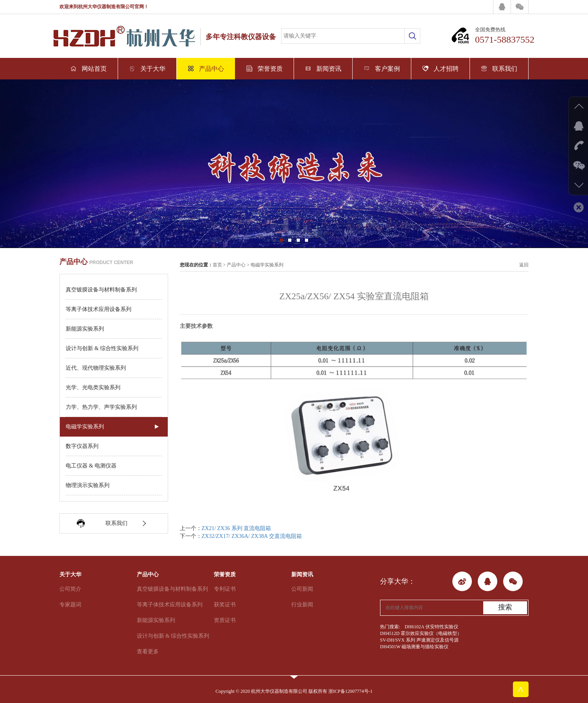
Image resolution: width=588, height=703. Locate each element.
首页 (217, 265)
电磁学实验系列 (85, 427)
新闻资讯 (323, 69)
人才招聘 (440, 69)
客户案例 (382, 69)
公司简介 (70, 589)
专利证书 (225, 589)
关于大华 (147, 69)
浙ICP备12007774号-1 (350, 691)
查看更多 (148, 652)
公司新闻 (302, 589)
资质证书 (225, 620)
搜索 (505, 607)
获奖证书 (225, 605)
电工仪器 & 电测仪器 (91, 466)
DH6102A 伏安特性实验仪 (431, 627)
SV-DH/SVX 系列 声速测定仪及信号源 (419, 640)
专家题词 (70, 605)
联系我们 (499, 69)
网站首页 (89, 69)
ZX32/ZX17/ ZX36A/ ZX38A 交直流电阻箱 (252, 536)
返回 (524, 265)
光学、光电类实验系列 (93, 387)
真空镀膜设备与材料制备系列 (101, 290)
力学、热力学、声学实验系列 (101, 407)
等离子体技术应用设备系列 (99, 309)
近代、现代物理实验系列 (96, 368)
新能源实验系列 (85, 329)
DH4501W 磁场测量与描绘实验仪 (414, 647)
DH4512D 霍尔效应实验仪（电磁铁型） (421, 633)
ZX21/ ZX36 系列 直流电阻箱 (237, 528)
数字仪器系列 (82, 446)
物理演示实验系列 (88, 485)
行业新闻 (302, 605)
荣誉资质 (264, 69)
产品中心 (206, 69)
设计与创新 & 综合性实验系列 (102, 348)
